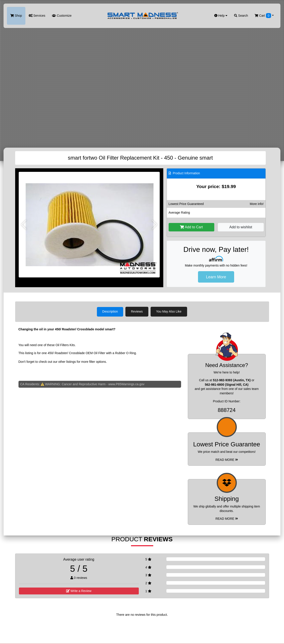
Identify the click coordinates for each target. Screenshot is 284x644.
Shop (16, 16)
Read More (227, 459)
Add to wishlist (241, 227)
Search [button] (241, 16)
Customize (62, 16)
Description (110, 311)
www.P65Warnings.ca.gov (126, 384)
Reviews (137, 311)
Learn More (216, 277)
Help (221, 16)
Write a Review (79, 591)
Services (37, 16)
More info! (257, 204)
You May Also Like (169, 311)
